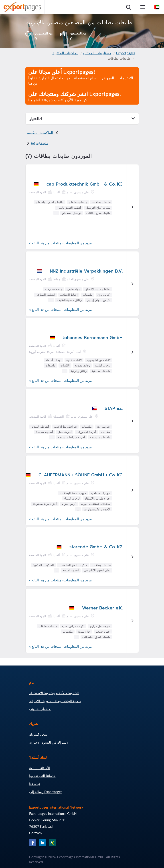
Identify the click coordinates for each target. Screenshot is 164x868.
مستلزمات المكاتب (97, 53)
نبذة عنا (34, 784)
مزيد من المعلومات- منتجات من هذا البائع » (61, 243)
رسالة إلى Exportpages (46, 792)
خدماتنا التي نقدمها (42, 776)
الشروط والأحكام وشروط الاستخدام (54, 693)
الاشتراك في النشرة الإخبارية (49, 742)
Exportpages (126, 53)
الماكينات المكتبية (65, 53)
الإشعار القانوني (40, 709)
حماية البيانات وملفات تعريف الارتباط (55, 701)
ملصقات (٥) (40, 143)
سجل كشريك (38, 734)
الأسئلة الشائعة (40, 768)
